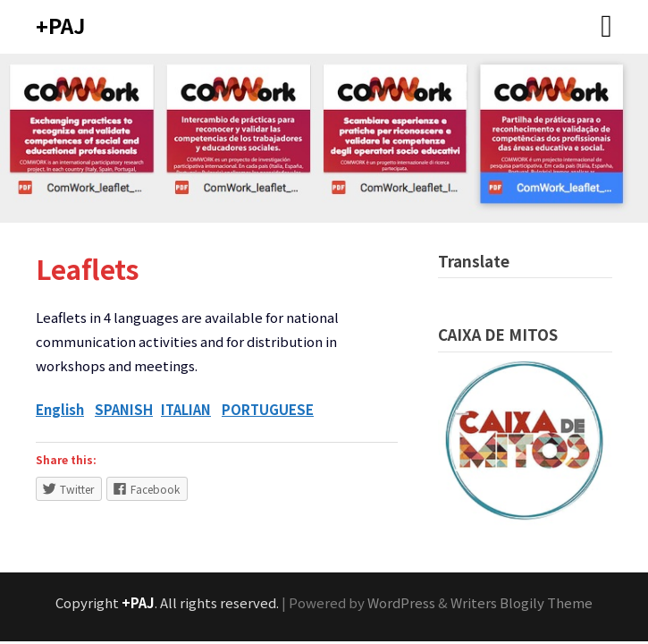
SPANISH (124, 409)
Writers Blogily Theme (522, 602)
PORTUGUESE (268, 409)
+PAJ (60, 25)
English (60, 409)
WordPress (401, 602)
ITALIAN (186, 409)
